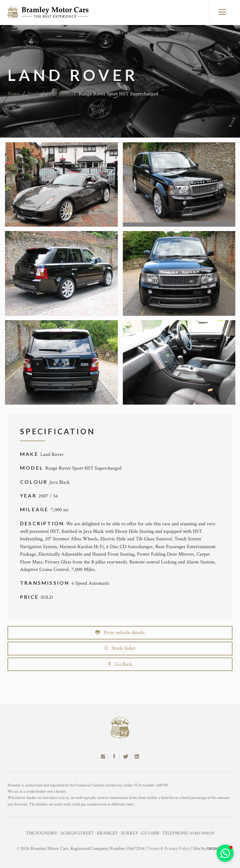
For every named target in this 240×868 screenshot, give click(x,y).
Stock (33, 94)
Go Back (120, 664)
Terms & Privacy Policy (169, 848)
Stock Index (120, 648)
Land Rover (59, 94)
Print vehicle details (120, 633)
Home (14, 94)
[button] (225, 853)
